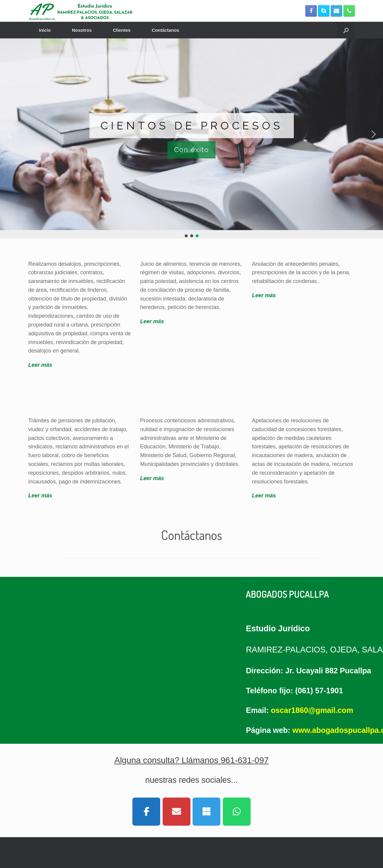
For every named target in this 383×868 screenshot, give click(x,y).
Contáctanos (166, 30)
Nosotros (82, 30)
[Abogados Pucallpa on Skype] (206, 812)
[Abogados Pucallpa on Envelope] (177, 812)
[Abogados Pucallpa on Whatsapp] (237, 812)
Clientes (122, 30)
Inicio (45, 30)
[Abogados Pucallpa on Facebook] (146, 812)
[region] (191, 138)
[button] (346, 30)
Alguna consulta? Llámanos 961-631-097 (191, 760)
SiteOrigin (200, 856)
